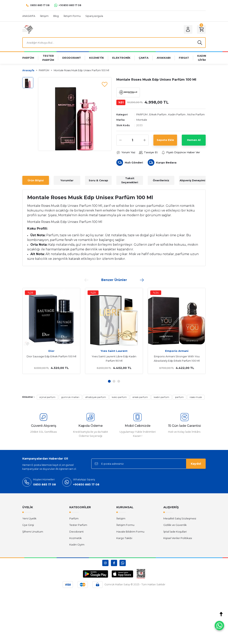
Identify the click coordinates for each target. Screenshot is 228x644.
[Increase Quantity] (145, 140)
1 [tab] (109, 381)
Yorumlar (67, 180)
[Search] (114, 43)
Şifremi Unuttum (33, 532)
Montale (142, 120)
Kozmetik (76, 538)
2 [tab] (114, 381)
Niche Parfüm (196, 114)
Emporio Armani (177, 351)
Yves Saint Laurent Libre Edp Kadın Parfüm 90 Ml (114, 358)
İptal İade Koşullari (175, 532)
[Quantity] (133, 140)
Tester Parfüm (78, 525)
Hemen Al (194, 140)
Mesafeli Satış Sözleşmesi (180, 518)
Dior (51, 351)
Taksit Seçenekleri (130, 180)
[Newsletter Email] (148, 464)
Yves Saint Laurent (114, 351)
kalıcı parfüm (119, 397)
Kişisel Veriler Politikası (178, 538)
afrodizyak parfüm (96, 397)
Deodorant (76, 532)
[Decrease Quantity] (120, 140)
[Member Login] (188, 29)
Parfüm (74, 518)
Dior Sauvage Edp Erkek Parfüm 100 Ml (51, 356)
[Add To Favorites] (105, 84)
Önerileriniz (161, 180)
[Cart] (201, 29)
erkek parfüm (140, 397)
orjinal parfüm (47, 397)
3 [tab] (119, 381)
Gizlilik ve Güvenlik (175, 525)
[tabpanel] (51, 331)
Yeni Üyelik (29, 518)
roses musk (196, 397)
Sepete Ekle (165, 140)
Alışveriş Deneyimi (192, 180)
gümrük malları (70, 397)
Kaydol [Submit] (196, 464)
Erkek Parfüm (158, 114)
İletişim (121, 518)
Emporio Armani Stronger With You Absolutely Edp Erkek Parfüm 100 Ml (177, 358)
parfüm (179, 397)
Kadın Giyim (77, 545)
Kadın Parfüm (177, 114)
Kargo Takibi (124, 538)
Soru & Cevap (98, 180)
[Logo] (28, 29)
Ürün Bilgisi (36, 180)
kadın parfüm (161, 397)
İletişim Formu (125, 525)
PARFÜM (142, 114)
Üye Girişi (28, 525)
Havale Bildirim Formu (130, 532)
